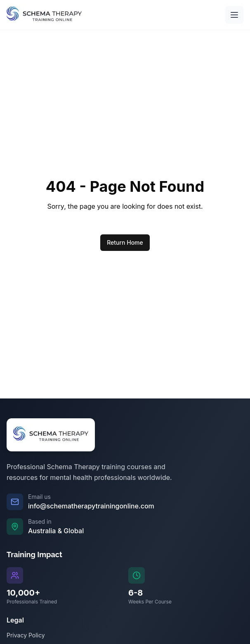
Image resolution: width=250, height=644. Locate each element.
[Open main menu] (234, 15)
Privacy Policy (26, 635)
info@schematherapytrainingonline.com (91, 506)
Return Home (125, 242)
